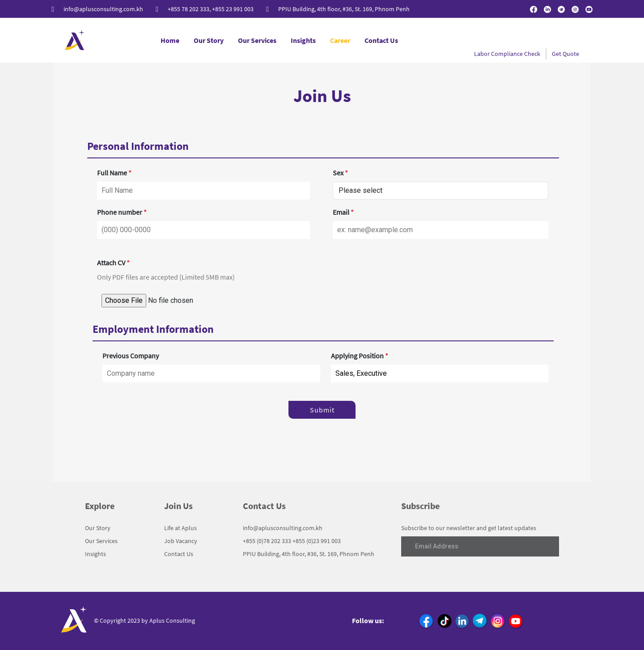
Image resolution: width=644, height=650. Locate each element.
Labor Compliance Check (507, 54)
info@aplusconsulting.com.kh (103, 9)
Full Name (114, 173)
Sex (340, 173)
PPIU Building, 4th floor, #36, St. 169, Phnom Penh (344, 9)
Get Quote (566, 54)
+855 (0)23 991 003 (317, 541)
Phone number (122, 212)
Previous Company (131, 356)
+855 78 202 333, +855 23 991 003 (211, 9)
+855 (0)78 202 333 (267, 541)
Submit (322, 410)
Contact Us (381, 40)
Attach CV (113, 263)
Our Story (209, 40)
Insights (303, 40)
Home (170, 40)
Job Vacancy (181, 541)
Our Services (257, 40)
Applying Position (360, 356)
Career (340, 40)
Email (343, 212)
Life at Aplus (180, 528)
